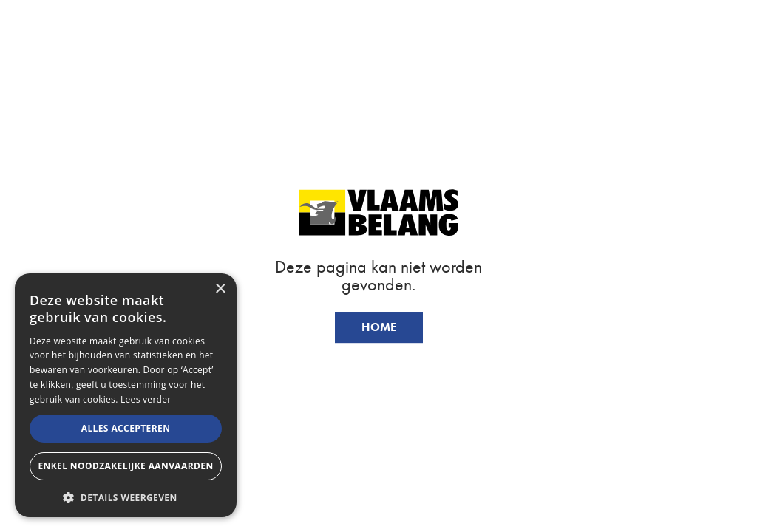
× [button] (220, 289)
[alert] (126, 395)
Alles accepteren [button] (126, 428)
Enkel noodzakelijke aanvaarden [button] (125, 466)
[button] (126, 496)
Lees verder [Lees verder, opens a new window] (146, 399)
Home (379, 327)
